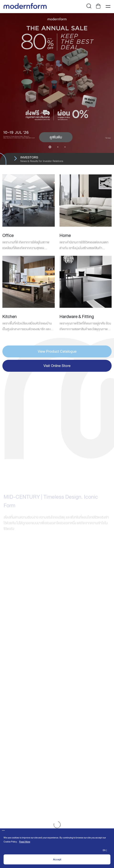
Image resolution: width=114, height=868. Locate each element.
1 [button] (50, 147)
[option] (57, 89)
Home (65, 235)
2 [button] (58, 147)
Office (8, 235)
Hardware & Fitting (77, 316)
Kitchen (10, 316)
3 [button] (65, 147)
